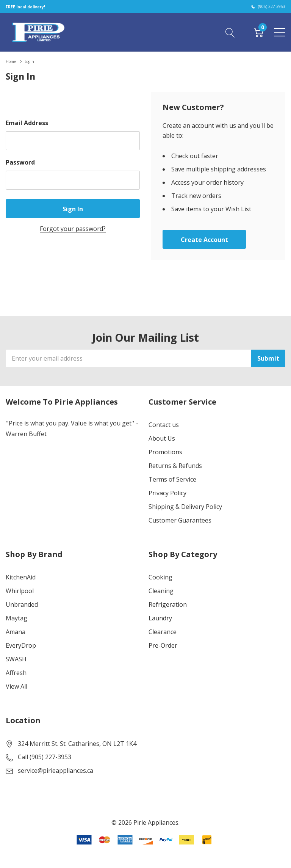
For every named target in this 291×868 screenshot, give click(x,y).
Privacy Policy (167, 493)
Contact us (164, 425)
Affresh (16, 673)
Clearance (163, 632)
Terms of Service (172, 479)
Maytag (16, 618)
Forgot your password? (73, 229)
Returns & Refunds (175, 466)
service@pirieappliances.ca (56, 771)
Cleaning (161, 591)
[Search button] (230, 32)
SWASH (16, 659)
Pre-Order (163, 645)
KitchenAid (21, 577)
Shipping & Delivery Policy (185, 507)
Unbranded (22, 604)
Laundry (160, 618)
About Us (162, 438)
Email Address (27, 123)
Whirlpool (20, 591)
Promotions (165, 452)
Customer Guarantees (180, 520)
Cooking (160, 577)
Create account (204, 240)
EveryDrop (21, 645)
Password (20, 162)
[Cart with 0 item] (259, 32)
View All (16, 686)
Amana (16, 632)
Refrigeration (168, 604)
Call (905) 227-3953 (45, 757)
